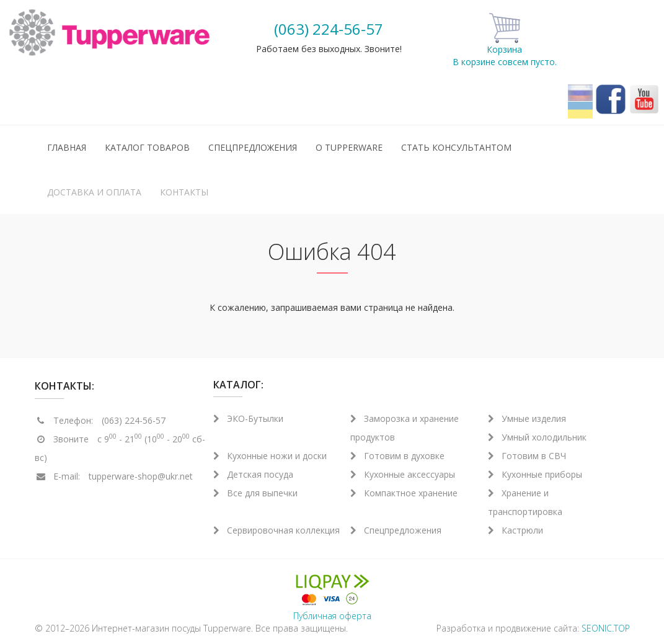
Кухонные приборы (535, 474)
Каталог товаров (147, 147)
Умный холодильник (537, 437)
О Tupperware (349, 147)
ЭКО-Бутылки (248, 418)
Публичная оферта (332, 616)
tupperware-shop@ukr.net (141, 476)
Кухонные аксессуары (403, 474)
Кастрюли (516, 530)
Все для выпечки (255, 493)
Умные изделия (527, 418)
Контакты (184, 192)
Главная (67, 147)
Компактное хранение (404, 493)
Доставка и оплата (94, 192)
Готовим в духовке (397, 456)
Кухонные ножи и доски (270, 456)
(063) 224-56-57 (329, 29)
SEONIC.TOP (606, 628)
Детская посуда (253, 474)
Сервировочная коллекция (277, 530)
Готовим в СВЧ (527, 456)
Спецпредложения (253, 147)
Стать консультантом (456, 147)
